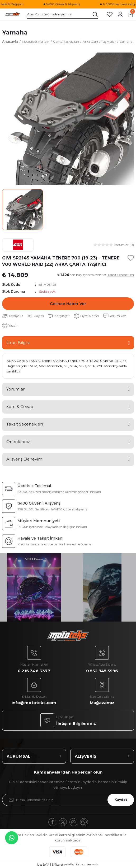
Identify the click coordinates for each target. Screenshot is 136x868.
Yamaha (15, 32)
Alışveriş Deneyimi (25, 459)
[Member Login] (120, 14)
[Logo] (13, 14)
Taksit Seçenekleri (25, 424)
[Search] (63, 14)
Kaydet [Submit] (121, 800)
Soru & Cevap (20, 407)
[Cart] (131, 14)
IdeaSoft (43, 865)
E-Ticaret (57, 865)
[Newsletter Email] (68, 800)
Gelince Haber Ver (68, 304)
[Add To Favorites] (131, 258)
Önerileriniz (18, 442)
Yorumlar (15, 389)
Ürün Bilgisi (18, 343)
